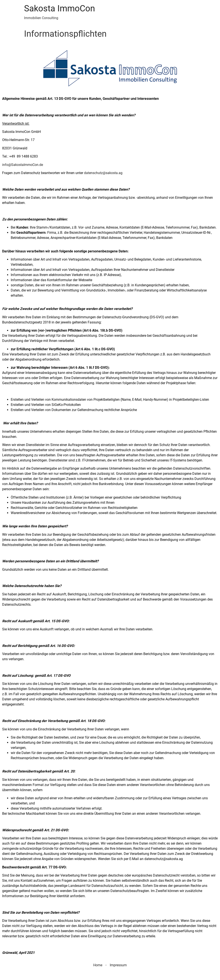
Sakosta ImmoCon (60, 8)
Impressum (118, 965)
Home (98, 965)
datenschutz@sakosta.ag (103, 173)
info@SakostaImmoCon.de (23, 165)
